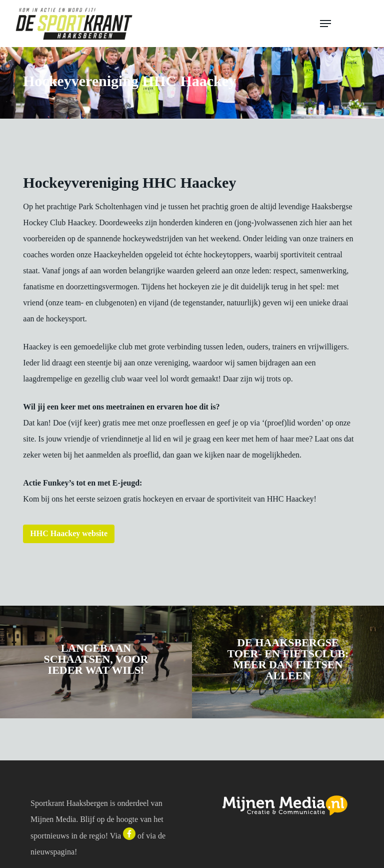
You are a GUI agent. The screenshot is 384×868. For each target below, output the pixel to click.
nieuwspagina (52, 852)
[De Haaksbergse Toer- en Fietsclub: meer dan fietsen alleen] (288, 662)
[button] (345, 24)
